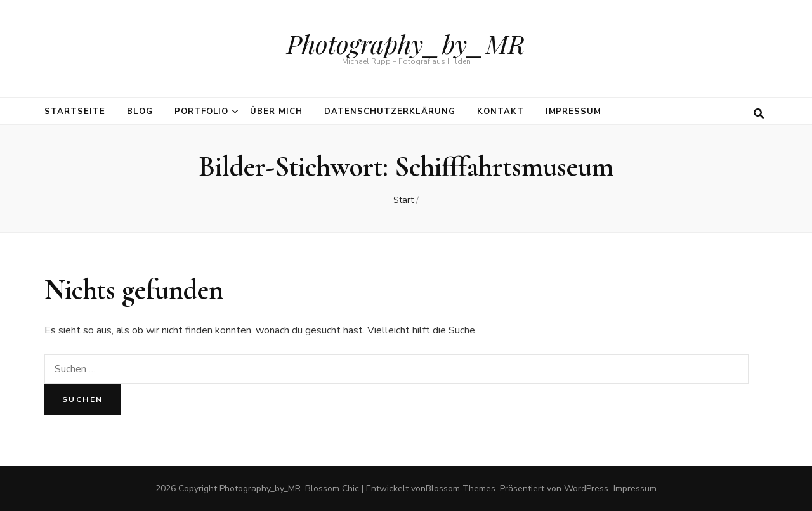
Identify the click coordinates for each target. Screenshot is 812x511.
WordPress (586, 488)
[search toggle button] (759, 114)
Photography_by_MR (406, 43)
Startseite (75, 112)
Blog (140, 112)
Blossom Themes (461, 488)
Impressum (574, 112)
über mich (276, 112)
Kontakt (501, 112)
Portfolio (202, 112)
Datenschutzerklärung (390, 112)
